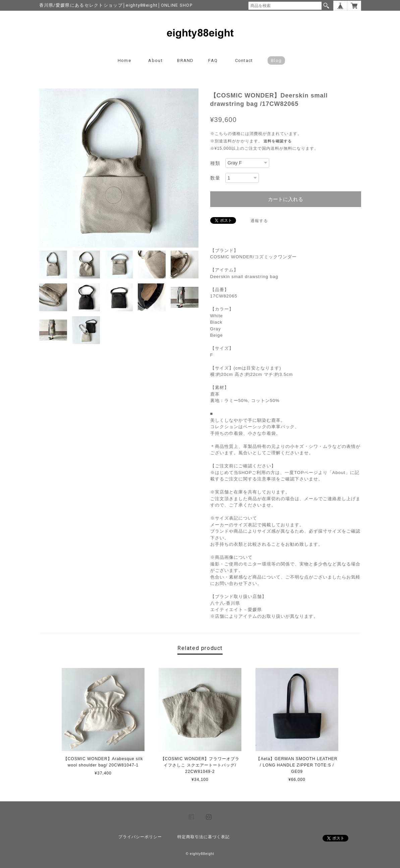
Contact (244, 60)
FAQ (213, 60)
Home (124, 60)
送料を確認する (278, 141)
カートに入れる (285, 199)
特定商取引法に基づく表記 (204, 837)
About (155, 60)
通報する (259, 221)
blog (276, 60)
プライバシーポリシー (140, 837)
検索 (326, 6)
